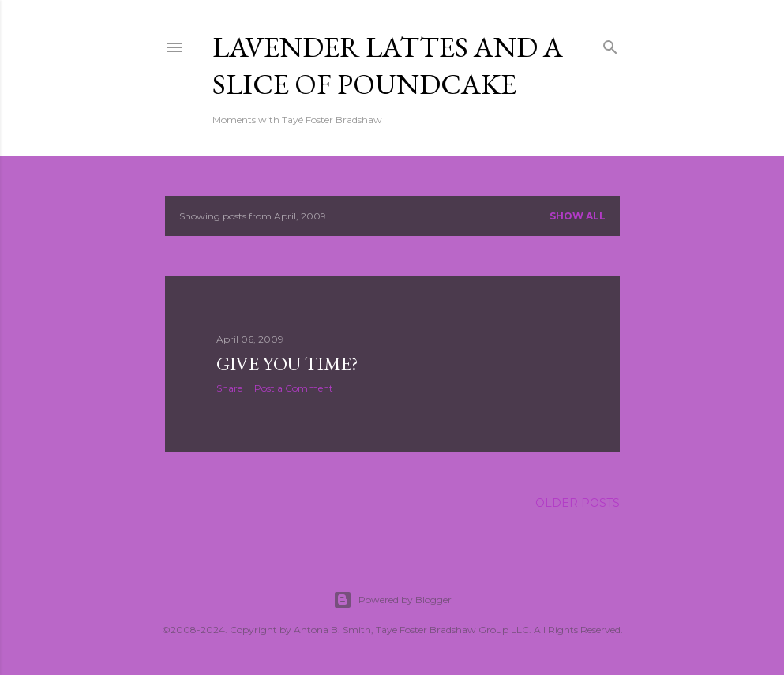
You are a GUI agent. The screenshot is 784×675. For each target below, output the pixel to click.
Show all (578, 216)
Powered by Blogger (392, 600)
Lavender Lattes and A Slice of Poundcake (388, 66)
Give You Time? (287, 364)
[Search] (610, 44)
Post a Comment (294, 388)
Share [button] (229, 388)
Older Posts (578, 503)
